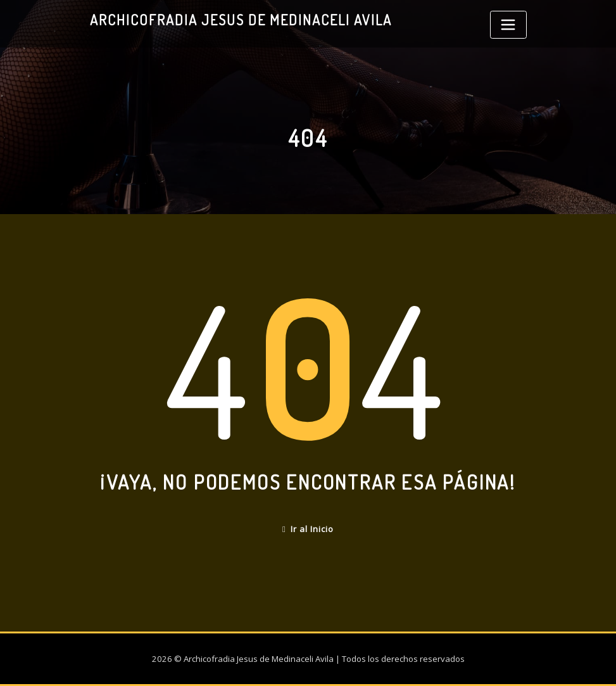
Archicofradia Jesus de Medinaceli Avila (241, 20)
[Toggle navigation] (508, 25)
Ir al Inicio (308, 529)
